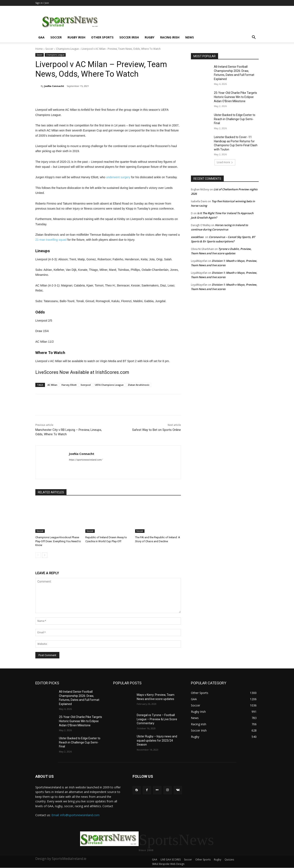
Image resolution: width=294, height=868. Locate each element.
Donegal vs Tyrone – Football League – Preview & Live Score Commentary (157, 719)
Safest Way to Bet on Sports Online (157, 430)
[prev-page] (38, 555)
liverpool (86, 385)
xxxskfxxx (197, 237)
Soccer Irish (129, 37)
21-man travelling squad (51, 240)
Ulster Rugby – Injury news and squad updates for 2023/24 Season (157, 740)
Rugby (150, 37)
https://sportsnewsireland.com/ (86, 460)
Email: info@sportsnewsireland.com (75, 815)
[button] (254, 38)
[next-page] (45, 555)
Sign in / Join (42, 3)
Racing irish (170, 37)
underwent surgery (118, 177)
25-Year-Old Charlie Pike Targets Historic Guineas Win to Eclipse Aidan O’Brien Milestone (235, 97)
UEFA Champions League (109, 385)
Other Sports (102, 37)
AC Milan (52, 385)
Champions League (67, 49)
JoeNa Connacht (54, 86)
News (190, 37)
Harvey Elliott (69, 385)
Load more (225, 162)
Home (39, 49)
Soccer (56, 37)
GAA (41, 37)
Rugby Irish (76, 37)
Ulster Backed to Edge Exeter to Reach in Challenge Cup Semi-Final (235, 119)
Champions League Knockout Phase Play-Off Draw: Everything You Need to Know (58, 541)
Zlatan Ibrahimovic (139, 385)
